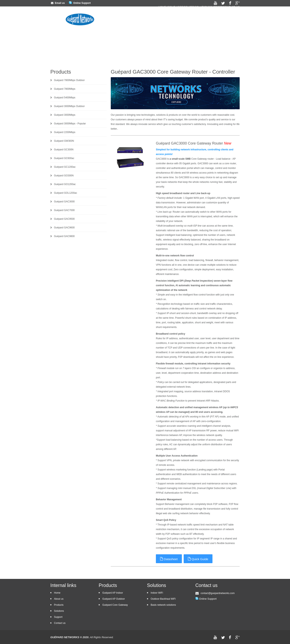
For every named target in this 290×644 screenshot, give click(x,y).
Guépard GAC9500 (64, 219)
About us (149, 17)
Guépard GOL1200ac (66, 193)
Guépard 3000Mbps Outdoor (69, 106)
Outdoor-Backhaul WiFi (163, 599)
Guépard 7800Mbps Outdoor (69, 80)
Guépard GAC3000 (64, 202)
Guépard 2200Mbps (65, 132)
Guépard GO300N (64, 176)
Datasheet (169, 559)
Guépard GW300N (64, 141)
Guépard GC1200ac (65, 167)
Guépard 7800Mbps (65, 89)
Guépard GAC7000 (64, 210)
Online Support (82, 3)
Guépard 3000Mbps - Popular (70, 124)
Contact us (231, 17)
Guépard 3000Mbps (65, 115)
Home (132, 17)
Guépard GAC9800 (64, 236)
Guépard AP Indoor (113, 593)
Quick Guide (198, 559)
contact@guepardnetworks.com (218, 593)
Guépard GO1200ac (65, 184)
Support (210, 17)
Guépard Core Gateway (115, 605)
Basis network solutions (163, 605)
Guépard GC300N (64, 150)
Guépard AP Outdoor (114, 599)
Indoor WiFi (157, 593)
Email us (58, 3)
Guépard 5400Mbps (65, 98)
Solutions (190, 17)
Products (169, 17)
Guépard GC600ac (64, 158)
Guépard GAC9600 (64, 228)
